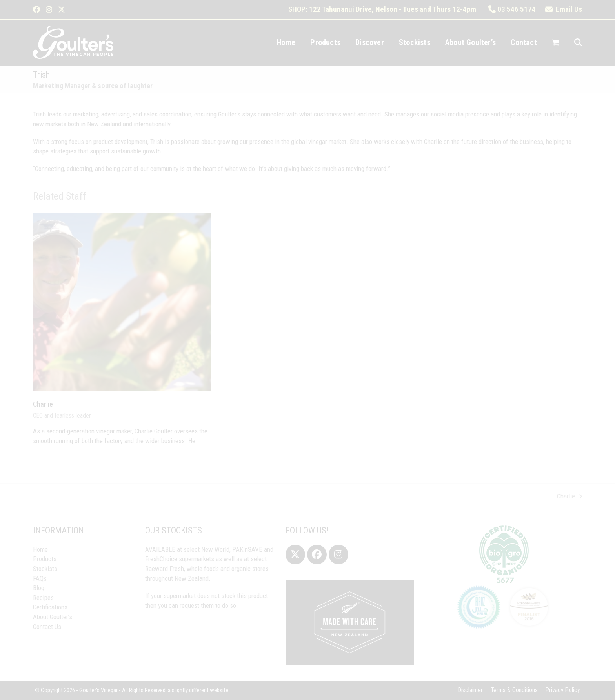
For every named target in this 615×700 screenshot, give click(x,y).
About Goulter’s (53, 617)
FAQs (40, 578)
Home (40, 549)
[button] (556, 43)
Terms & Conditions (514, 690)
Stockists (45, 569)
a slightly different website (198, 690)
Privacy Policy (563, 690)
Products (45, 559)
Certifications (50, 607)
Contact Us (47, 627)
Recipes (43, 598)
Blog (39, 588)
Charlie (43, 404)
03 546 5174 (512, 9)
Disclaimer (470, 690)
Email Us (564, 9)
